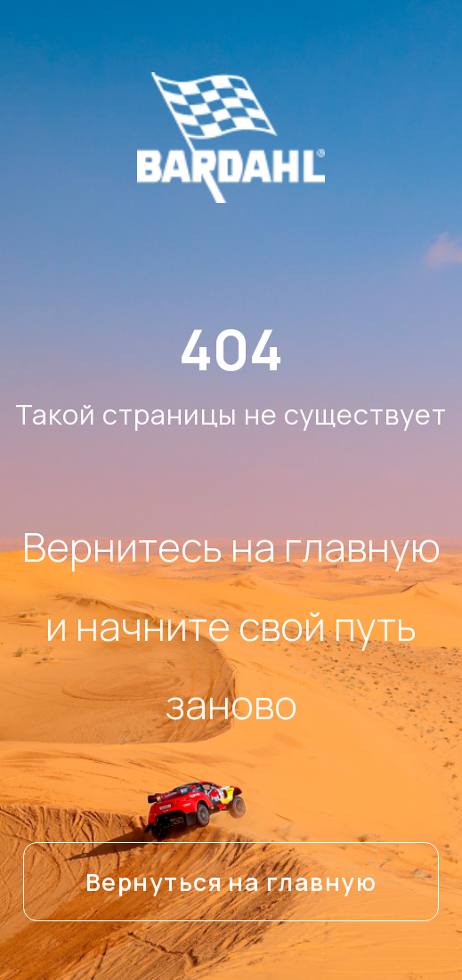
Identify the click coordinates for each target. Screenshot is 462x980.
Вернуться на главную (231, 882)
